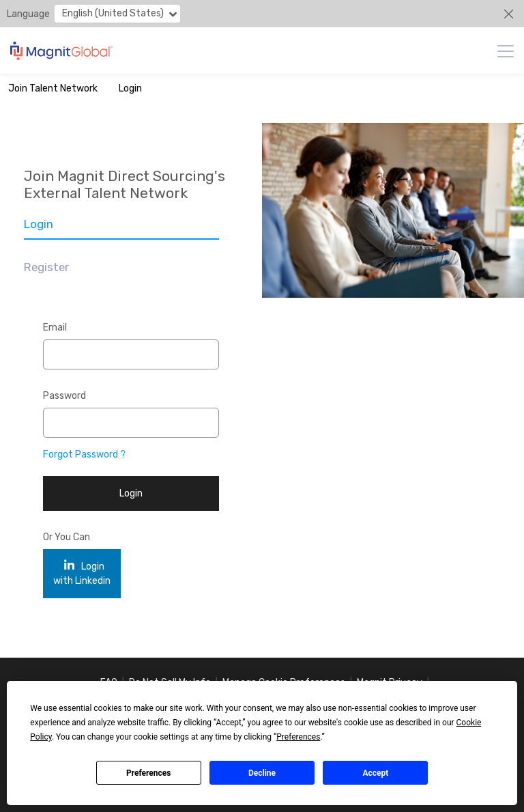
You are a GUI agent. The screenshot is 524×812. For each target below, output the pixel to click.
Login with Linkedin (82, 573)
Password (64, 396)
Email (55, 327)
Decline (262, 773)
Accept (375, 773)
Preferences (149, 773)
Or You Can (67, 537)
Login (130, 88)
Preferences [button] (298, 737)
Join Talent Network (53, 88)
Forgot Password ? (84, 454)
